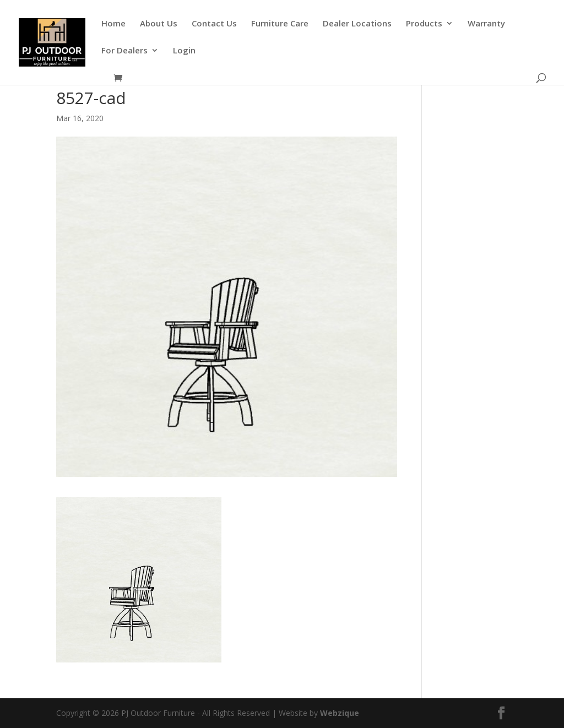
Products (424, 24)
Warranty (486, 24)
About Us (159, 24)
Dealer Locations (357, 24)
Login (184, 51)
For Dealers (124, 51)
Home (113, 24)
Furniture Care (280, 24)
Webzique (340, 713)
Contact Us (214, 24)
